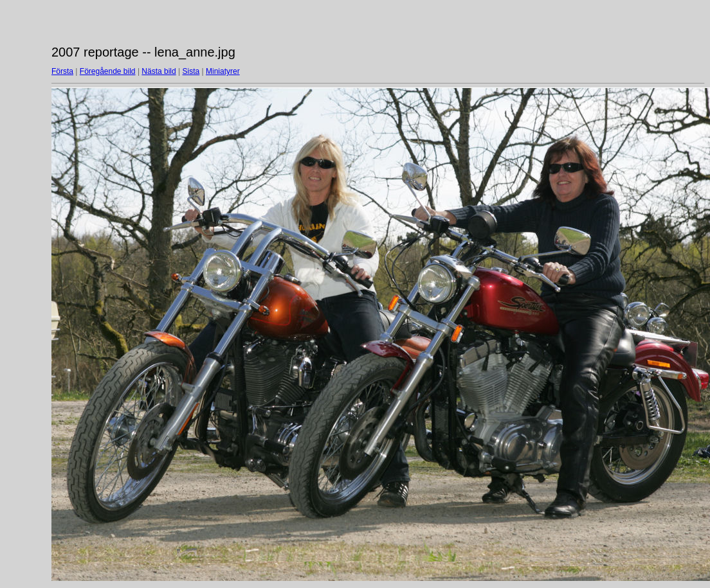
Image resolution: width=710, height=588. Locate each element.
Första (62, 71)
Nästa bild (159, 71)
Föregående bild (108, 71)
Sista (191, 71)
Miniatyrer (223, 71)
